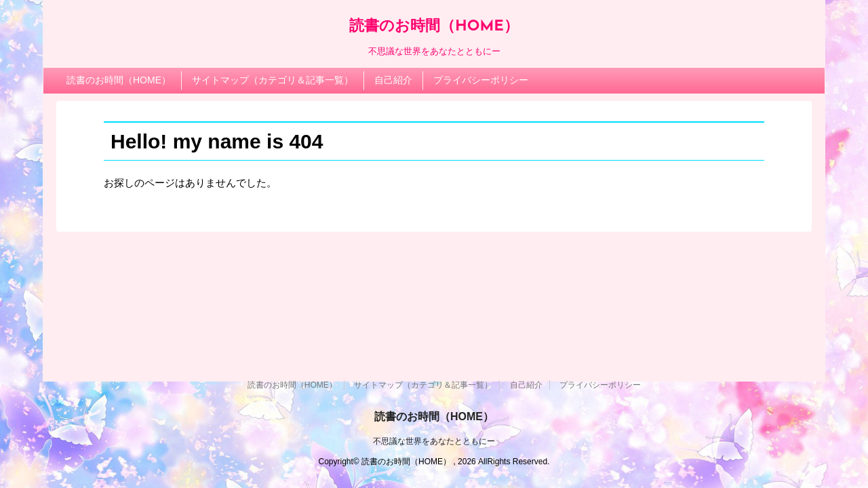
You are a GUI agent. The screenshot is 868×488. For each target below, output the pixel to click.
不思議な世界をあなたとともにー (434, 335)
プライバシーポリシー (481, 80)
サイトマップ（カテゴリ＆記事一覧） (273, 80)
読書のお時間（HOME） (434, 27)
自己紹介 (393, 80)
